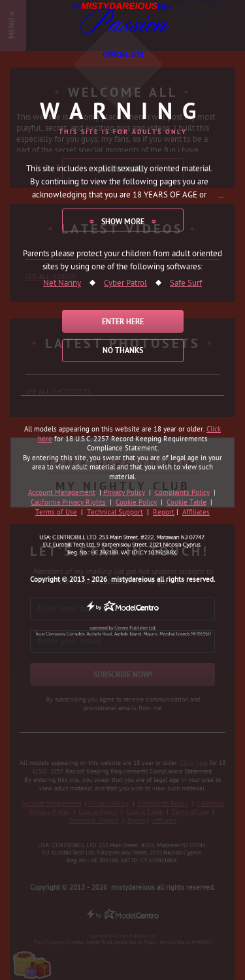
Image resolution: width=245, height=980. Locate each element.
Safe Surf (186, 284)
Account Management (62, 493)
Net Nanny (62, 284)
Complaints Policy (182, 493)
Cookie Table (187, 503)
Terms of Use (56, 513)
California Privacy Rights (68, 503)
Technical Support (115, 513)
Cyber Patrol (125, 284)
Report (164, 513)
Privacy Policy (124, 493)
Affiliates (196, 513)
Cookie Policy (136, 503)
